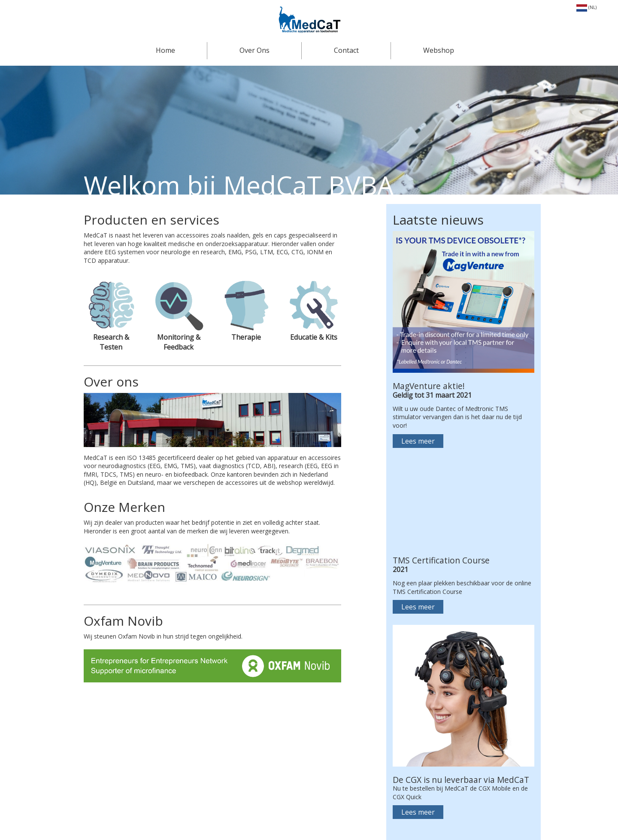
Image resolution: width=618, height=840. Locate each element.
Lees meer (418, 441)
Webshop (439, 50)
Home (165, 50)
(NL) (586, 7)
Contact (346, 50)
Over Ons (254, 50)
